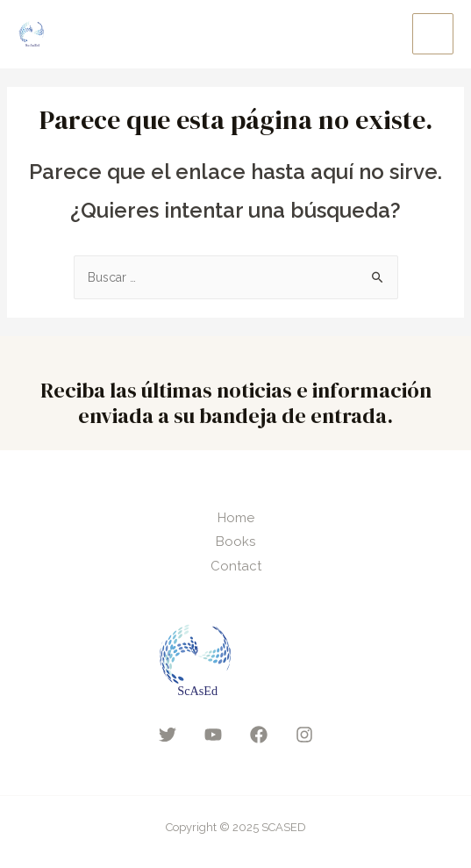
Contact (236, 566)
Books (235, 542)
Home (236, 518)
